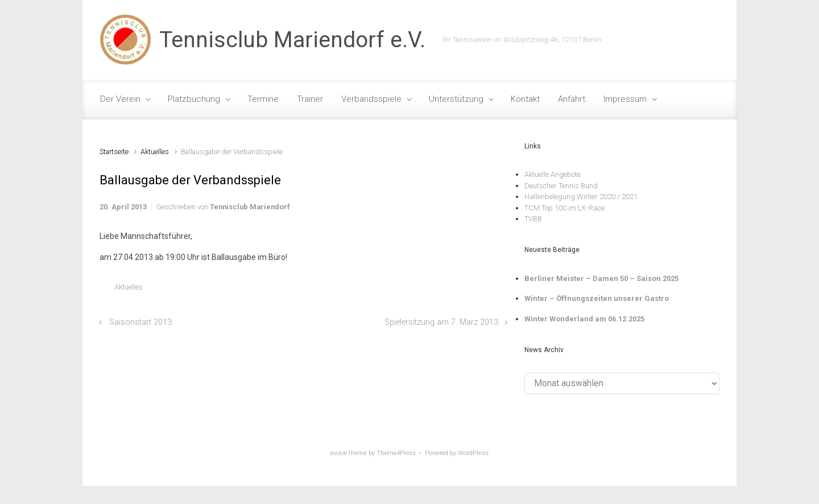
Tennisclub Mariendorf (250, 207)
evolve (339, 453)
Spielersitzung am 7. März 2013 (441, 322)
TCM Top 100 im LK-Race (564, 208)
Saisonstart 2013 (140, 322)
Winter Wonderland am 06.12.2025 (584, 319)
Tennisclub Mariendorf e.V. (292, 40)
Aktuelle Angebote (553, 174)
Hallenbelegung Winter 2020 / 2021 (581, 197)
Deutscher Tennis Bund (561, 186)
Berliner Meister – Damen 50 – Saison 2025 (601, 278)
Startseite (114, 152)
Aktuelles (155, 152)
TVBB (533, 219)
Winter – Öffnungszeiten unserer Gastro (597, 298)
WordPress (473, 453)
